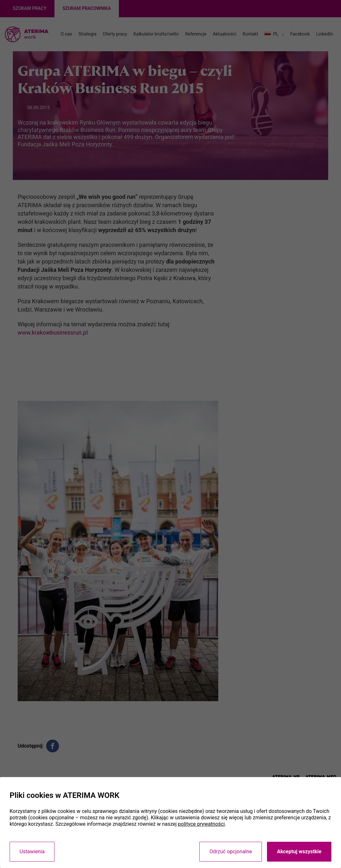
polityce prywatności (201, 824)
